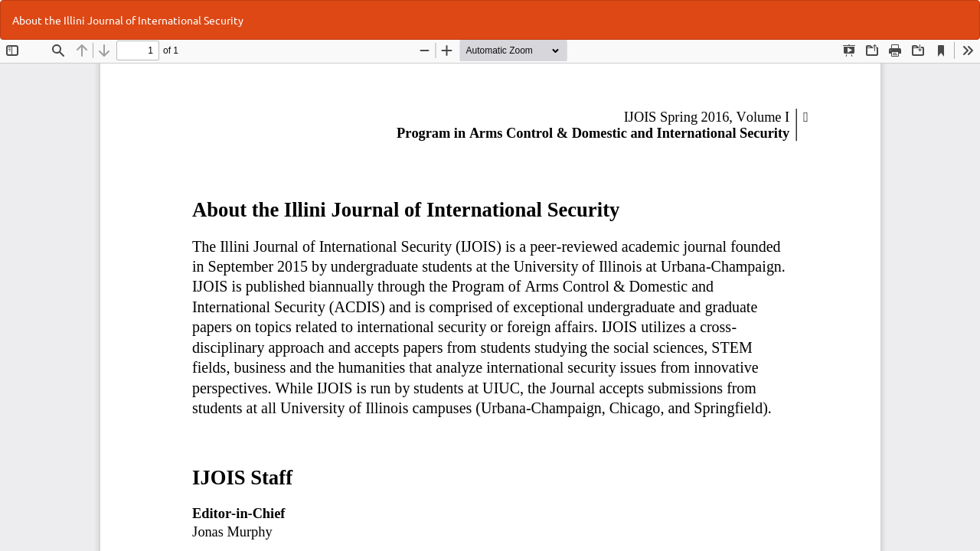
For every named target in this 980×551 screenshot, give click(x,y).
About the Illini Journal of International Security (128, 20)
